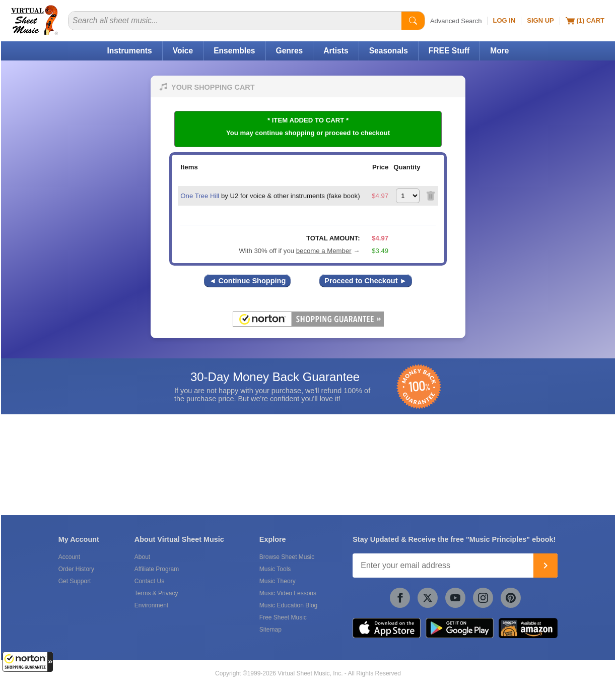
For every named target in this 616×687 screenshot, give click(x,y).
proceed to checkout (357, 133)
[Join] (545, 566)
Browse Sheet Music (287, 557)
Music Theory (278, 581)
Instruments (129, 51)
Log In (504, 20)
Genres (290, 51)
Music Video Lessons (288, 593)
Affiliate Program (157, 569)
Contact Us (149, 581)
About (142, 557)
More (499, 51)
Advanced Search (456, 21)
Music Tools (275, 569)
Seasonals (389, 51)
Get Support (75, 581)
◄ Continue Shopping (247, 281)
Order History (76, 569)
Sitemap (270, 630)
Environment (151, 605)
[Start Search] (413, 21)
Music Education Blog (288, 605)
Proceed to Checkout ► (366, 281)
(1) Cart (585, 21)
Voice (183, 51)
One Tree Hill (200, 196)
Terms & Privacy (156, 593)
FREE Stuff (449, 51)
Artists (336, 51)
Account (69, 557)
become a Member (324, 251)
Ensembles (234, 51)
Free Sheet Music (283, 617)
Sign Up (540, 20)
